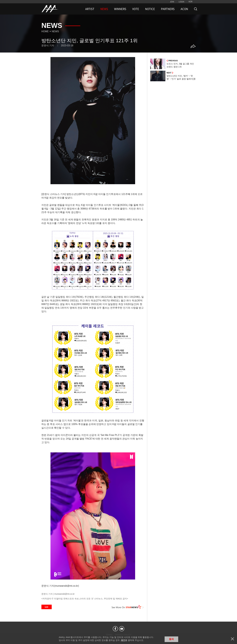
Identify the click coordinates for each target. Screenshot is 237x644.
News (55, 31)
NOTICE (150, 9)
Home (45, 31)
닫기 (232, 639)
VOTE (136, 9)
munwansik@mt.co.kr (64, 594)
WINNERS (120, 9)
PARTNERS (168, 9)
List (47, 607)
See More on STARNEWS (128, 607)
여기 (123, 640)
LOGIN (181, 2)
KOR (191, 2)
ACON (184, 9)
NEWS (104, 9)
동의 (171, 639)
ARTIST (90, 9)
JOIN (172, 2)
